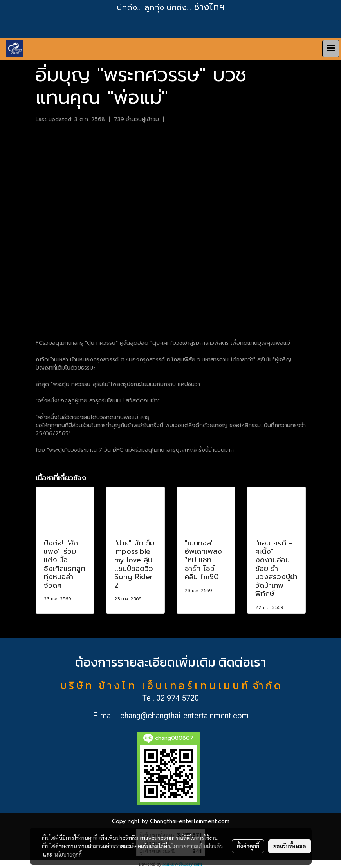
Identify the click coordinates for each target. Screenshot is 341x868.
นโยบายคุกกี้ (68, 854)
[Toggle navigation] (331, 49)
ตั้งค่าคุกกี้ (248, 846)
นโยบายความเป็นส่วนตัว (196, 846)
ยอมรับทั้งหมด (290, 846)
